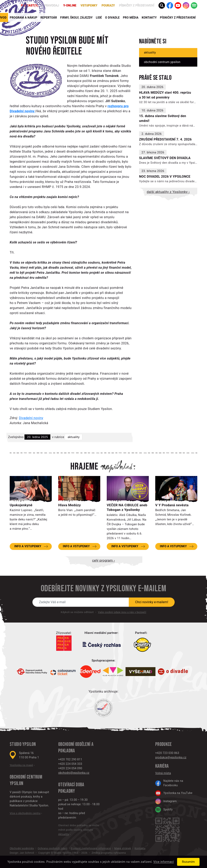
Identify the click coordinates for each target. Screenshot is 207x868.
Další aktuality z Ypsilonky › (168, 192)
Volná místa (163, 773)
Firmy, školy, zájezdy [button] (76, 18)
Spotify (164, 810)
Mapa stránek (123, 848)
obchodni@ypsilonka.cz (74, 773)
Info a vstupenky (28, 546)
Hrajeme (84, 467)
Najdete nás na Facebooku (169, 783)
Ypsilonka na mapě (21, 765)
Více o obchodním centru (25, 813)
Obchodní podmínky (22, 848)
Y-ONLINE (70, 5)
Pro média (131, 18)
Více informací (164, 862)
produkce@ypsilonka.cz (171, 757)
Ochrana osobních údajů (52, 848)
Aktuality (73, 437)
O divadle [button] (112, 18)
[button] (162, 5)
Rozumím (188, 862)
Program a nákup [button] (23, 18)
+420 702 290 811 (70, 759)
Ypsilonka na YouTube (174, 793)
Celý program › (103, 560)
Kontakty (149, 18)
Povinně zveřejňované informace (91, 848)
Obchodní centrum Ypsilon (162, 62)
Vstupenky (89, 5)
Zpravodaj (51, 5)
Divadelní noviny (31, 418)
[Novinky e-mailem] (81, 602)
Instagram (166, 801)
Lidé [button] (99, 18)
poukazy (108, 5)
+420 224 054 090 (70, 768)
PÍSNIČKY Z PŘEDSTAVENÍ (178, 18)
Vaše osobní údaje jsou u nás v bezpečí (122, 612)
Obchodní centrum (26, 777)
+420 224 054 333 (70, 764)
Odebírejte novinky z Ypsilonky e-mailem (103, 589)
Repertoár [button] (49, 18)
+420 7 (160, 753)
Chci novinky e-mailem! (152, 602)
